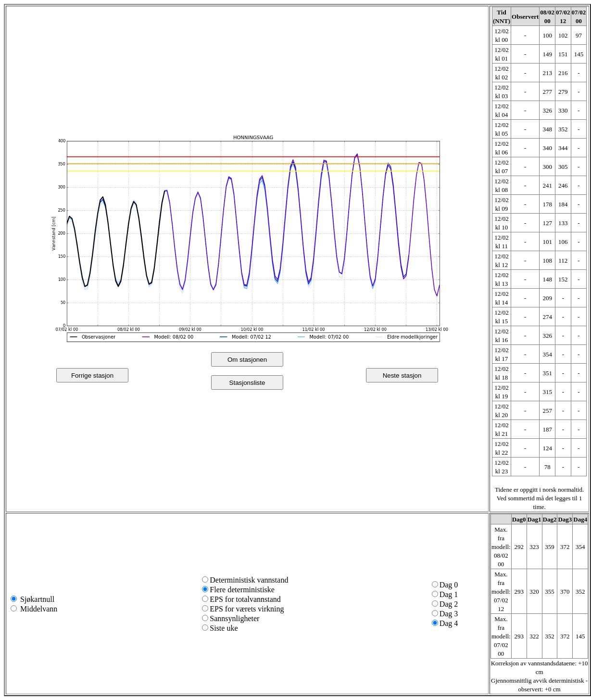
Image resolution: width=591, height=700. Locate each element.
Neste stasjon (402, 375)
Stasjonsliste (247, 383)
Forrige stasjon (92, 375)
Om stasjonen (247, 360)
